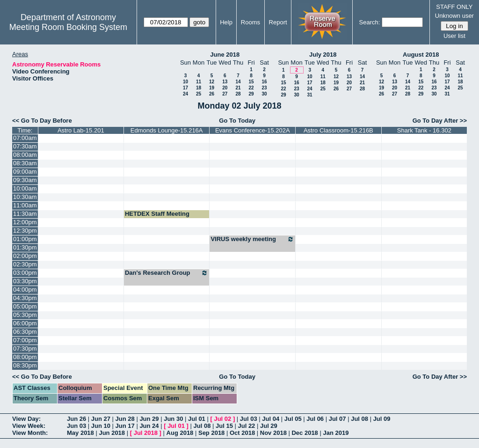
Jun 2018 (112, 433)
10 (185, 82)
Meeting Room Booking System (68, 27)
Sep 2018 (211, 433)
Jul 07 (337, 419)
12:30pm (25, 231)
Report (278, 22)
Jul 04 (271, 419)
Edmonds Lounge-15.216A (167, 130)
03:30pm (25, 281)
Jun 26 (76, 419)
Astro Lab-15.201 (81, 130)
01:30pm (25, 247)
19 (212, 88)
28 (238, 94)
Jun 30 (173, 419)
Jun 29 (149, 419)
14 (238, 82)
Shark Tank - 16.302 (424, 130)
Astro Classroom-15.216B (338, 130)
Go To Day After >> (440, 121)
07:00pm (25, 340)
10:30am (25, 197)
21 (238, 88)
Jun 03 (76, 426)
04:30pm (25, 298)
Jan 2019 (336, 433)
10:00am (25, 188)
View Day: (26, 419)
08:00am (25, 155)
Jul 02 (222, 419)
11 (199, 82)
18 (199, 88)
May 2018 (80, 433)
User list (454, 36)
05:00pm (25, 306)
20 (225, 88)
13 (225, 82)
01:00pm (25, 239)
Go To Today (237, 121)
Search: (370, 22)
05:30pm (25, 315)
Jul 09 (382, 419)
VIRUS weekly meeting (252, 239)
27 (225, 94)
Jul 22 (247, 426)
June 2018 (225, 55)
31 (309, 95)
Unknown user (454, 16)
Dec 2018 (305, 433)
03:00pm (25, 273)
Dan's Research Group (167, 273)
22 (251, 88)
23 (264, 88)
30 (264, 94)
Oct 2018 (242, 433)
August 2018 (421, 55)
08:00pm (25, 357)
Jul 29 (269, 426)
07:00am (25, 138)
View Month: (30, 433)
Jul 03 (249, 419)
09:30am (25, 180)
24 (185, 94)
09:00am (25, 172)
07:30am (25, 146)
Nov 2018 (273, 433)
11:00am (25, 205)
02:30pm (25, 264)
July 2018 (323, 55)
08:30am (25, 163)
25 (199, 94)
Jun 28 (125, 419)
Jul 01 (197, 419)
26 (212, 94)
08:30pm (25, 365)
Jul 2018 (146, 433)
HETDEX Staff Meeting (157, 214)
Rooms (250, 22)
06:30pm (25, 332)
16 (264, 82)
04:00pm (25, 290)
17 (185, 88)
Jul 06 (315, 419)
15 (251, 82)
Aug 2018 (180, 433)
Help (226, 22)
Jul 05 (293, 419)
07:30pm (25, 349)
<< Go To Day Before (42, 121)
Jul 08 (359, 419)
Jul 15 (224, 426)
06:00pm (25, 323)
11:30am (25, 214)
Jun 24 (149, 426)
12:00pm (25, 222)
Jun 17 (125, 426)
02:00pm (25, 256)
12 (212, 82)
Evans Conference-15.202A (253, 130)
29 (251, 94)
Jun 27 (101, 419)
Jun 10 (101, 426)
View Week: (29, 426)
